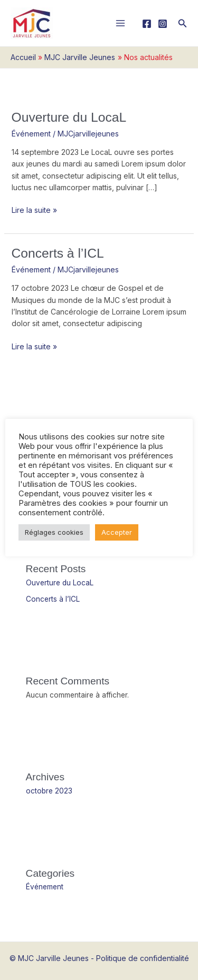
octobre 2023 (49, 791)
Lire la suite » (34, 209)
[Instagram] (163, 24)
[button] (183, 23)
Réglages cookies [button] (54, 532)
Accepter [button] (117, 532)
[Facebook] (147, 24)
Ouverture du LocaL (69, 117)
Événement (31, 134)
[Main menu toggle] (121, 23)
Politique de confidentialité (143, 958)
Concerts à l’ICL (58, 253)
